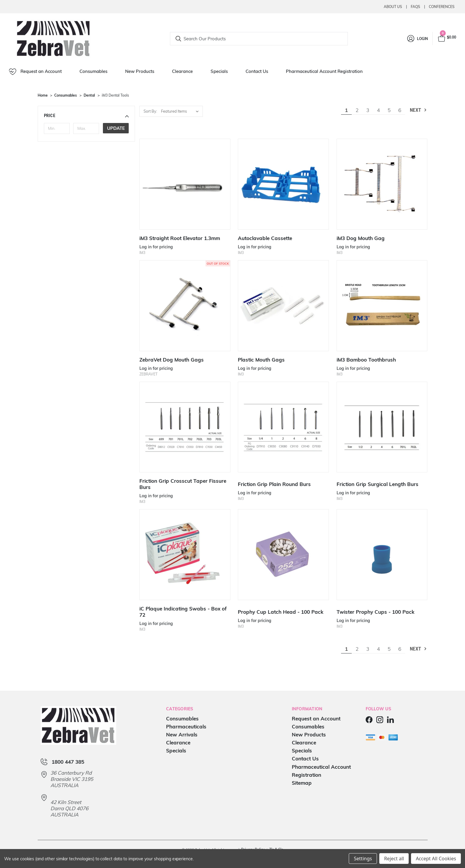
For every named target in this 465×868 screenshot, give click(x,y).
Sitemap (302, 783)
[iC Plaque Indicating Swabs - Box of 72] (185, 555)
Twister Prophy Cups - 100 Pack (375, 612)
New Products (140, 71)
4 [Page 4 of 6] (378, 110)
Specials (219, 71)
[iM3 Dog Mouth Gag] (382, 184)
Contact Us (257, 71)
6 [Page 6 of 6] (400, 110)
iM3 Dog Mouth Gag (361, 238)
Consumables (93, 71)
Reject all (394, 859)
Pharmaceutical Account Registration (324, 71)
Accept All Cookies (436, 859)
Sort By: (150, 111)
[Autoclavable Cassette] (283, 184)
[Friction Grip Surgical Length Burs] (382, 427)
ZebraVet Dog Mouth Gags (172, 360)
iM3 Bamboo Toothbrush (366, 360)
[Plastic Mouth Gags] (283, 306)
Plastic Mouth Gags (261, 360)
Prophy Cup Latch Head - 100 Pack (281, 612)
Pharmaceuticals (186, 726)
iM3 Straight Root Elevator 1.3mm (180, 238)
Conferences (442, 7)
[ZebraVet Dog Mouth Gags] (185, 306)
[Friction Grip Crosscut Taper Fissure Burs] (185, 427)
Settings (363, 859)
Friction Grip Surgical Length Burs (378, 484)
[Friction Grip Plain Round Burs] (283, 427)
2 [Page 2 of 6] (357, 110)
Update (116, 128)
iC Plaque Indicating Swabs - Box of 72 (183, 612)
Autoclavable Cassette (265, 238)
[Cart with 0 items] (447, 39)
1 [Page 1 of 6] (346, 110)
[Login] (417, 39)
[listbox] (181, 111)
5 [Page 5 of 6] (389, 110)
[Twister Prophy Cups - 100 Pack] (382, 555)
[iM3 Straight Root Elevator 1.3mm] (185, 184)
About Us (393, 7)
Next (419, 110)
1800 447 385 (68, 762)
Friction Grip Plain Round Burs (274, 484)
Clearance (182, 71)
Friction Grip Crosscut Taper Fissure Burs (183, 484)
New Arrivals (182, 734)
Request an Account (35, 72)
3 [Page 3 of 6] (368, 110)
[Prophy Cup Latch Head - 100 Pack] (283, 555)
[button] (86, 116)
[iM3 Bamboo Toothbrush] (382, 306)
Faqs (415, 7)
